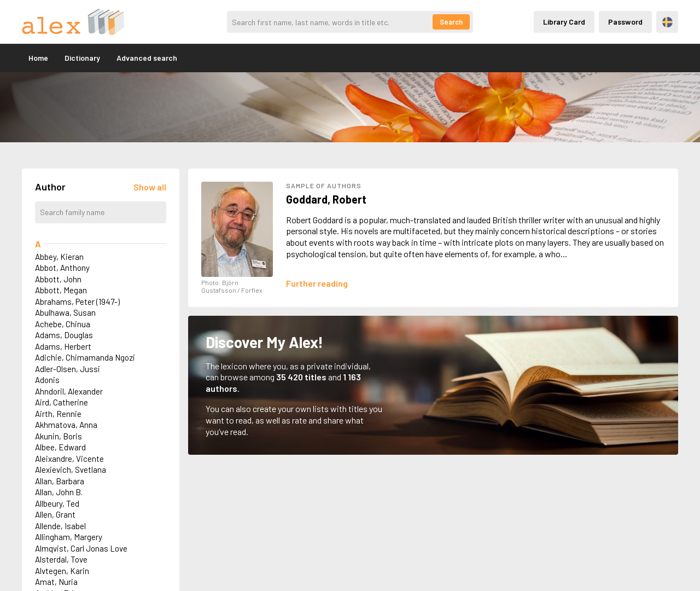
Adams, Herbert (63, 346)
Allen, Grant (55, 514)
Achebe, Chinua (63, 324)
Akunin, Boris (59, 436)
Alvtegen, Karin (62, 571)
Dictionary (82, 58)
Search (451, 22)
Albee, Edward (60, 447)
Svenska (667, 22)
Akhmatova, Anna (66, 425)
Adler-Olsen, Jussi (68, 369)
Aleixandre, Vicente (69, 459)
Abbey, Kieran (59, 257)
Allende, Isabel (60, 526)
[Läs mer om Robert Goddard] (317, 283)
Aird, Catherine (62, 402)
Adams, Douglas (64, 335)
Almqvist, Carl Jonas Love (81, 548)
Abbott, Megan (61, 290)
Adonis (47, 380)
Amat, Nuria (56, 582)
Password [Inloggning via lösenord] (625, 22)
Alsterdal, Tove (61, 559)
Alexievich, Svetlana (71, 470)
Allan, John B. (59, 492)
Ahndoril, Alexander (69, 391)
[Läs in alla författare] (150, 187)
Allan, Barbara (60, 481)
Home (38, 58)
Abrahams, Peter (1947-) (77, 302)
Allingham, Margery (69, 537)
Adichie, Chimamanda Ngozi (85, 357)
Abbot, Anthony (62, 268)
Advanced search (147, 58)
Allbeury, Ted (57, 503)
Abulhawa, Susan (65, 312)
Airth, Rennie (58, 414)
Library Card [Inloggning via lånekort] (564, 22)
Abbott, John (58, 279)
